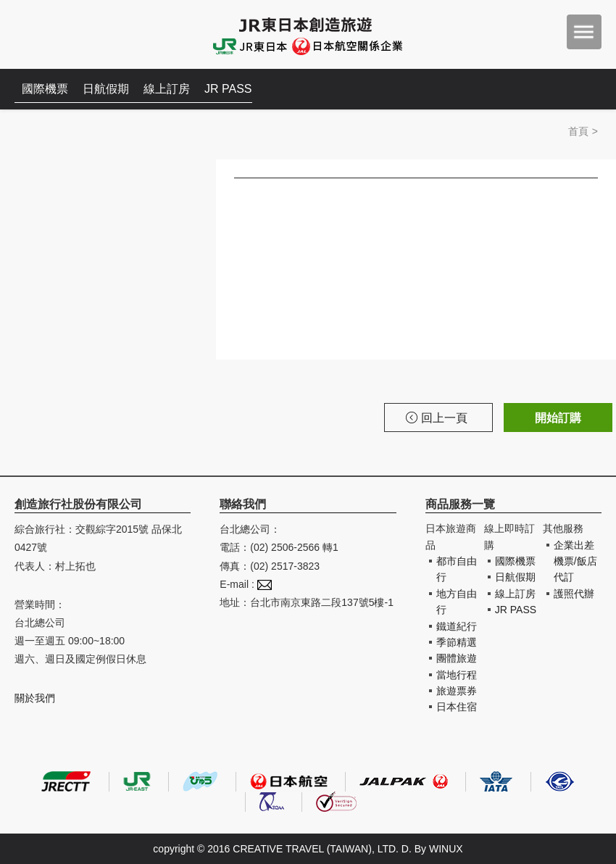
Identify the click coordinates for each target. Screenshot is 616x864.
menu (584, 32)
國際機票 (45, 89)
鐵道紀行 (457, 626)
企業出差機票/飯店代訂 (575, 561)
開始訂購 (558, 418)
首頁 (578, 131)
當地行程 (457, 675)
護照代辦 (574, 594)
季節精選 (457, 642)
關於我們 (35, 698)
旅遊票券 (457, 691)
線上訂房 (167, 89)
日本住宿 (457, 707)
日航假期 (106, 89)
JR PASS (228, 89)
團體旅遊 (457, 658)
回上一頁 (437, 418)
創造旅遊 (58, 34)
